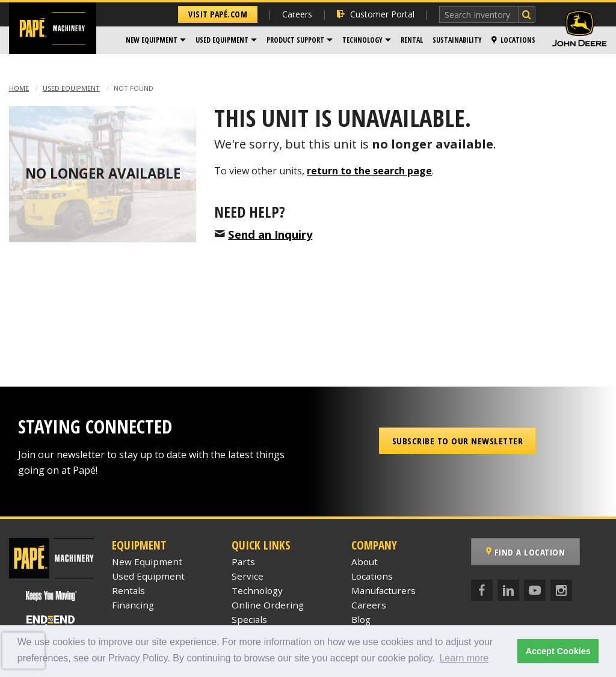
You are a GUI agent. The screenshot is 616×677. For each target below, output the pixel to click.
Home (19, 88)
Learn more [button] (464, 658)
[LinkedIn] (508, 590)
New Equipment (152, 40)
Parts (243, 562)
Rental (412, 40)
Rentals (128, 590)
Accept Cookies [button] (558, 651)
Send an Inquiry (270, 234)
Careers (297, 14)
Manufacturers (383, 590)
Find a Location (526, 552)
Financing (133, 605)
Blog (361, 619)
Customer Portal (376, 14)
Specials (249, 619)
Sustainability (457, 40)
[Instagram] (561, 590)
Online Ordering (268, 605)
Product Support (295, 40)
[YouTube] (535, 590)
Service (248, 576)
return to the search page (369, 171)
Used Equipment (222, 40)
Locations (513, 40)
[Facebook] (482, 590)
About (365, 562)
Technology (362, 40)
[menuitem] (156, 40)
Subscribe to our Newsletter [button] (458, 441)
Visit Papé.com (218, 14)
